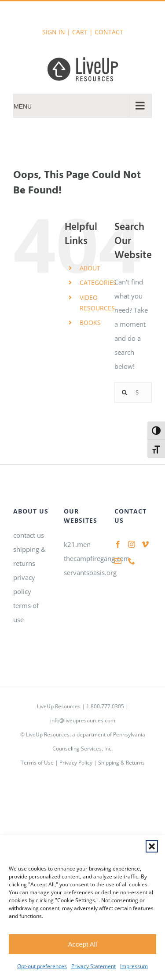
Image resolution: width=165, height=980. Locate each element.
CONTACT (109, 32)
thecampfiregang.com (97, 558)
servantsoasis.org (90, 572)
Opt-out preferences (42, 966)
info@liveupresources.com (83, 720)
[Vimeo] (145, 544)
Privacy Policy (76, 763)
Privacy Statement (93, 966)
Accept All (83, 944)
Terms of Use (37, 763)
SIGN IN (54, 32)
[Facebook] (118, 544)
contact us (29, 535)
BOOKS (90, 322)
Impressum (134, 966)
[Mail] (118, 561)
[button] (152, 846)
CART (80, 32)
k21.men (77, 544)
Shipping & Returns (121, 763)
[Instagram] (132, 544)
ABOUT (90, 268)
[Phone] (132, 561)
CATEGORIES (98, 282)
